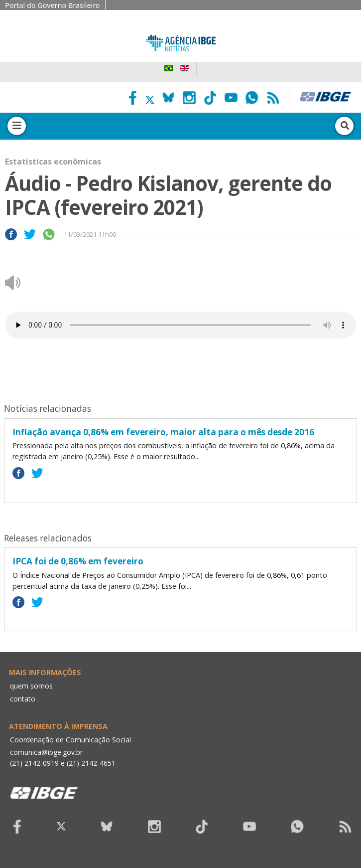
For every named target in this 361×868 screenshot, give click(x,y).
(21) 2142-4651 (91, 763)
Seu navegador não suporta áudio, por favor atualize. (180, 325)
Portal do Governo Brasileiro (53, 5)
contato (23, 699)
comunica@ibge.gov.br (46, 752)
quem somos (31, 686)
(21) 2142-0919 (34, 763)
